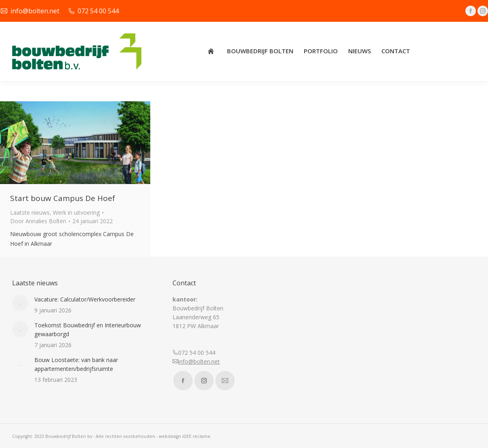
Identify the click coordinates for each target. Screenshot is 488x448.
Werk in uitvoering (76, 212)
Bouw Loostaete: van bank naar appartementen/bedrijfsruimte (76, 364)
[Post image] (20, 303)
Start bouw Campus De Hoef (63, 198)
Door (38, 221)
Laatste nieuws (30, 212)
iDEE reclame (196, 436)
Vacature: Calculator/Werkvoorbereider (85, 299)
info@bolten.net (199, 361)
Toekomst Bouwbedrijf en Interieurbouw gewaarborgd (88, 330)
